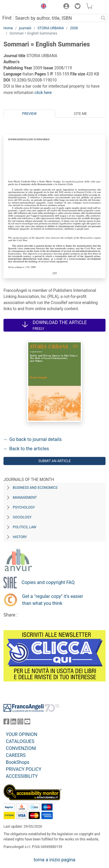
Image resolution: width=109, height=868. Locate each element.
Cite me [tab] (80, 114)
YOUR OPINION (22, 734)
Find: (7, 18)
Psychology (24, 507)
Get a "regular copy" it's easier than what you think (53, 600)
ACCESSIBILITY (22, 776)
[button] (42, 7)
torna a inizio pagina (54, 860)
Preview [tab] (29, 114)
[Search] (103, 18)
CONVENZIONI (21, 748)
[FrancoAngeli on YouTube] (27, 723)
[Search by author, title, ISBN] (56, 18)
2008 (74, 28)
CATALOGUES (20, 741)
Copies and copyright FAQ (48, 582)
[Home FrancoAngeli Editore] (19, 7)
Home (8, 28)
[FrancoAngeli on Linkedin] (13, 723)
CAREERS (16, 755)
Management (25, 498)
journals (25, 28)
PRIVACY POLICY (24, 769)
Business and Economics (35, 488)
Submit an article (55, 461)
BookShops (18, 762)
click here (43, 93)
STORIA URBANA (51, 28)
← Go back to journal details (33, 439)
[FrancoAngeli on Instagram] (20, 723)
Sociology (22, 517)
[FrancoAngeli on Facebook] (6, 723)
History (20, 537)
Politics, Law (25, 527)
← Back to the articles (26, 449)
